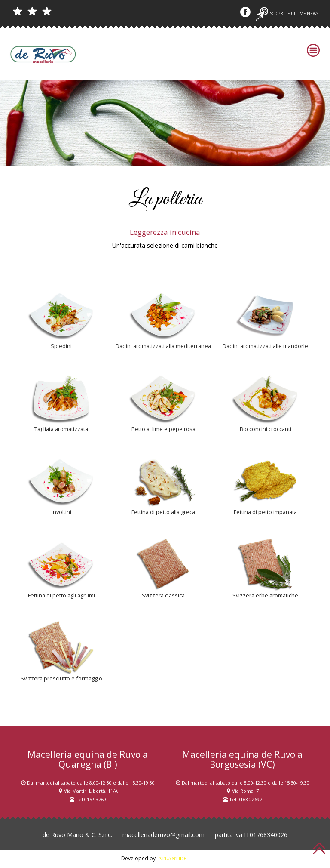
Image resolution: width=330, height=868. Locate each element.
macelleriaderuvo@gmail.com (163, 835)
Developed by (165, 858)
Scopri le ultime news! (288, 14)
